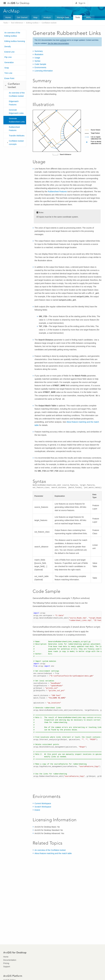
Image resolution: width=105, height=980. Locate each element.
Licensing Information (44, 71)
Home (8, 17)
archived (63, 40)
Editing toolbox (32, 23)
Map (35, 17)
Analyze (47, 17)
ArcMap (12, 11)
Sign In (82, 3)
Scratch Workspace (43, 807)
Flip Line (8, 57)
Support (7, 967)
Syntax (38, 61)
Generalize (9, 62)
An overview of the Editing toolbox (12, 34)
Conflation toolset (49, 23)
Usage (37, 58)
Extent (37, 810)
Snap (7, 68)
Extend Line (9, 52)
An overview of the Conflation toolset (17, 94)
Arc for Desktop (18, 3)
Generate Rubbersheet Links (17, 120)
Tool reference (17, 23)
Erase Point (9, 78)
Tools (78, 17)
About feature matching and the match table (53, 853)
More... (89, 17)
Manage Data (63, 17)
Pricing (6, 963)
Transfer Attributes (17, 136)
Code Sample (40, 64)
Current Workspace (43, 803)
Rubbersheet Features (14, 129)
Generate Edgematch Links (16, 112)
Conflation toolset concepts (16, 143)
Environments (40, 67)
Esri (96, 3)
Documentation (10, 960)
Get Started (22, 17)
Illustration (39, 54)
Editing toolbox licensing (15, 41)
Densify (8, 47)
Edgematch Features (14, 103)
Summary (39, 51)
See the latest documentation (58, 43)
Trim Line (8, 73)
